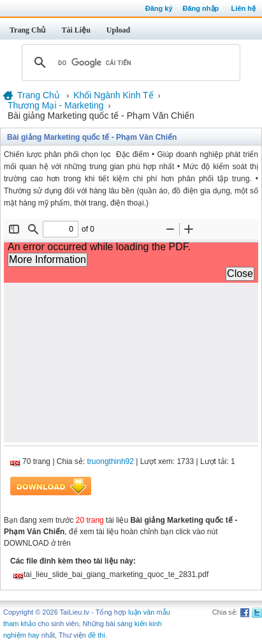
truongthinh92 (111, 461)
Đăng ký (159, 8)
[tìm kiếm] (129, 63)
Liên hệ (244, 8)
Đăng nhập (201, 8)
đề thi (97, 635)
